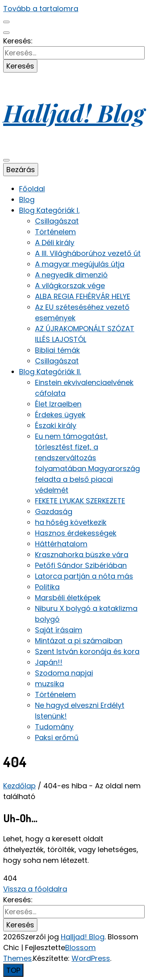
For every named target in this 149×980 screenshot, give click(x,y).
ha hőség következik (71, 522)
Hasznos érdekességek (76, 533)
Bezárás (21, 170)
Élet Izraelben (58, 404)
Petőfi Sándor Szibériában (81, 565)
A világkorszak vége (70, 286)
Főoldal (32, 189)
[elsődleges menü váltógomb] (6, 160)
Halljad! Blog (74, 112)
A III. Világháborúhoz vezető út (88, 253)
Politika (47, 587)
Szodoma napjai (64, 673)
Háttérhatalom (61, 544)
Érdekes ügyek (60, 415)
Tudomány (54, 727)
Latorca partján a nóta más (84, 576)
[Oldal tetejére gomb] (13, 970)
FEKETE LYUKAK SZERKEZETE (80, 501)
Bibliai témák (57, 350)
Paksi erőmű (57, 737)
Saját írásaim (59, 630)
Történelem (55, 232)
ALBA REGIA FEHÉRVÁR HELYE (83, 296)
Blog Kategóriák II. (50, 372)
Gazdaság (54, 512)
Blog (27, 199)
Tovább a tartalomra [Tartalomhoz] (41, 9)
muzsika (49, 684)
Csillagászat (57, 221)
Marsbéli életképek (68, 598)
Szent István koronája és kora (87, 651)
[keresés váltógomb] (6, 33)
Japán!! (49, 662)
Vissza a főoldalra (35, 889)
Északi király (56, 425)
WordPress (91, 958)
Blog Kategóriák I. (49, 210)
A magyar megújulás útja (80, 264)
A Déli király (55, 243)
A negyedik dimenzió (71, 275)
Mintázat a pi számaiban (79, 641)
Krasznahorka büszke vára (82, 555)
